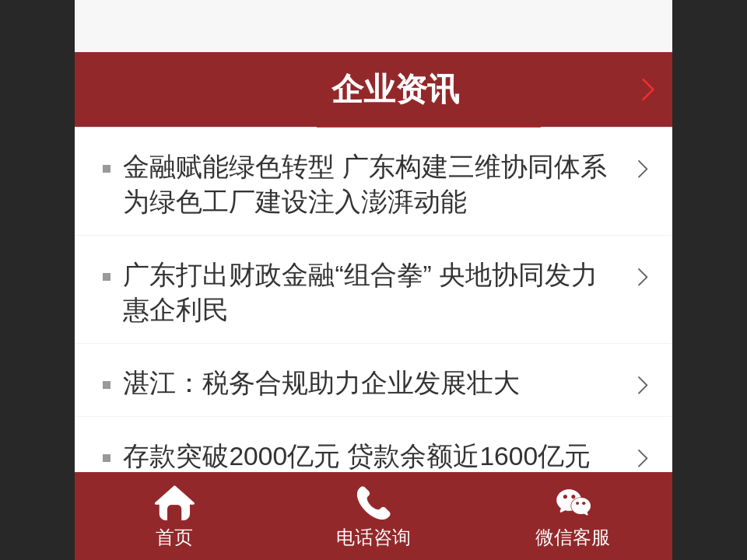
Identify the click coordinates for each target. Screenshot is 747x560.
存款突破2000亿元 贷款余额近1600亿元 (357, 456)
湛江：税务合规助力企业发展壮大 (321, 383)
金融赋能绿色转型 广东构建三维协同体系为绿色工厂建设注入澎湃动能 (365, 184)
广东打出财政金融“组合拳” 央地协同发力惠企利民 (360, 292)
